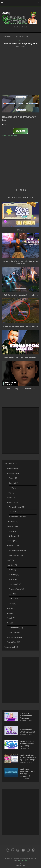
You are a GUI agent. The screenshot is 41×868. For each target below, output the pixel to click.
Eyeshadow (15, 584)
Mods (11, 608)
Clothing (12, 502)
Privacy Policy (23, 860)
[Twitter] (13, 850)
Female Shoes (16, 628)
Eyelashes (14, 575)
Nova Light (21, 230)
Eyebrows (14, 536)
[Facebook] (8, 850)
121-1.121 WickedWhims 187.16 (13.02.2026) (28, 730)
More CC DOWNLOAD (9, 135)
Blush (12, 570)
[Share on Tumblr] (25, 190)
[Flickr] (23, 850)
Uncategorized (11, 647)
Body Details (13, 473)
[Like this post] (17, 190)
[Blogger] (33, 850)
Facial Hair (12, 526)
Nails (10, 613)
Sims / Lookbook (14, 637)
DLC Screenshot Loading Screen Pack (21, 295)
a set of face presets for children (20, 389)
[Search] (39, 3)
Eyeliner (13, 580)
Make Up (12, 565)
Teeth (12, 604)
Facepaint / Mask (16, 589)
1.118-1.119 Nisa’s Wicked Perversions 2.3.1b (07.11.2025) (28, 758)
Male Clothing (16, 512)
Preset (13, 478)
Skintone (14, 483)
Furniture (12, 541)
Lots (10, 560)
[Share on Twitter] (21, 190)
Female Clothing (17, 507)
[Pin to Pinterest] (23, 190)
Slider (12, 488)
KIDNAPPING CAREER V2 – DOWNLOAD (20, 358)
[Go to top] (21, 865)
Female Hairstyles (18, 551)
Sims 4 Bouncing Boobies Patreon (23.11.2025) (27, 744)
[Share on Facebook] (19, 190)
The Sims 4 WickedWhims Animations (26, 716)
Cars (10, 493)
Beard (13, 531)
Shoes (11, 623)
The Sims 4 (11, 464)
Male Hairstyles (16, 555)
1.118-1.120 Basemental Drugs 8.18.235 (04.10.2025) (28, 773)
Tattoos (14, 599)
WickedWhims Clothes (18, 517)
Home (4, 36)
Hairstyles (13, 546)
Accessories (13, 468)
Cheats (11, 497)
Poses (11, 618)
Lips (12, 594)
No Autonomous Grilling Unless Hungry (20, 326)
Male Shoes (14, 633)
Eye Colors (12, 522)
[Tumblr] (28, 850)
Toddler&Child (14, 642)
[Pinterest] (18, 850)
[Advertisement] (20, 71)
